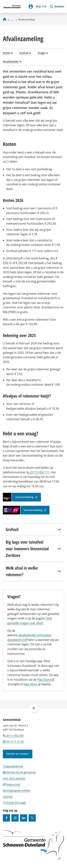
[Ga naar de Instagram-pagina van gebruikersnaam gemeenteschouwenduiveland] (15, 818)
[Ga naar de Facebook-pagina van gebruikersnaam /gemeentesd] (6, 818)
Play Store (46, 680)
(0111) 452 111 (38, 472)
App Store (32, 684)
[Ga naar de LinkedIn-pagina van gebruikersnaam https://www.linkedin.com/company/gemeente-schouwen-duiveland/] (24, 818)
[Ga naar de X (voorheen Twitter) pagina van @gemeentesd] (32, 818)
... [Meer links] (12, 19)
